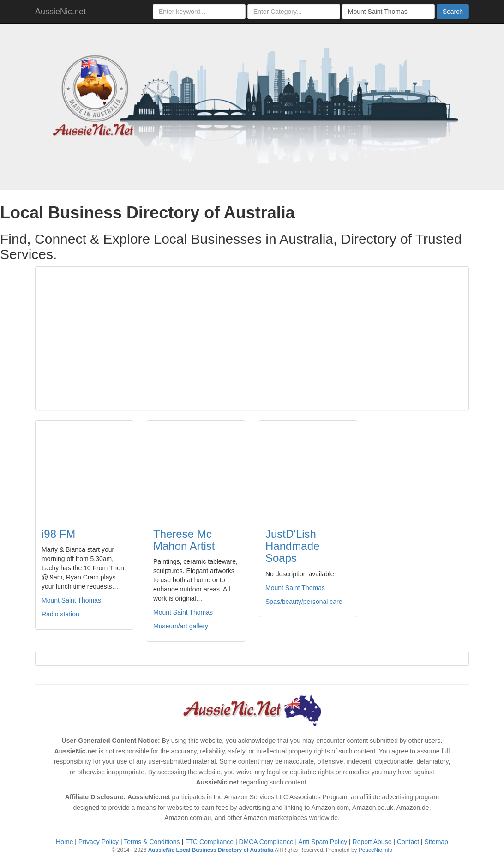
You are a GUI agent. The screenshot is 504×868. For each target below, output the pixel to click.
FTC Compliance (209, 842)
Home (64, 842)
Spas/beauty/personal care (304, 602)
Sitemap (436, 842)
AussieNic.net (60, 12)
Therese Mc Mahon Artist (184, 540)
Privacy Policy (99, 842)
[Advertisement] (252, 338)
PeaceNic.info (375, 850)
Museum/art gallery (181, 626)
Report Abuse (372, 842)
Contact (408, 842)
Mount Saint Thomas (71, 600)
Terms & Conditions (152, 842)
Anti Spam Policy (323, 842)
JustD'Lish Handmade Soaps (292, 546)
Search (453, 12)
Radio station (60, 614)
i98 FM (58, 534)
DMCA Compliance (266, 842)
